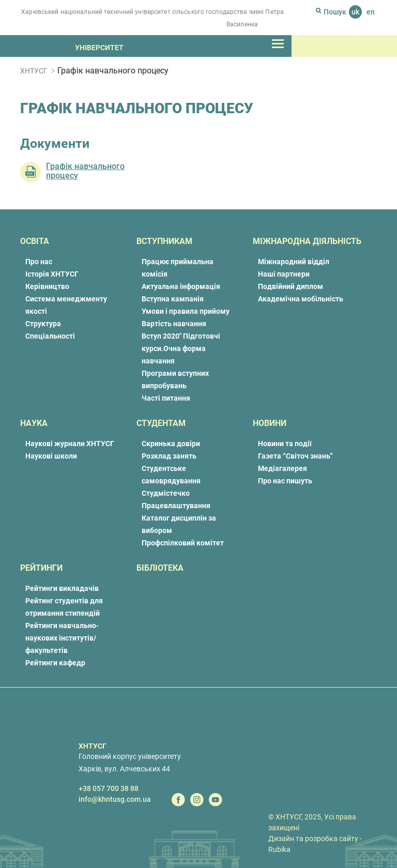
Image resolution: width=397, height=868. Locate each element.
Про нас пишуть (285, 481)
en (371, 12)
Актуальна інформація (181, 286)
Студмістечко (166, 493)
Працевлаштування (176, 506)
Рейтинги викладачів (62, 588)
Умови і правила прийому (186, 311)
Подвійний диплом (291, 286)
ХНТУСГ (34, 71)
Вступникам (164, 241)
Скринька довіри (171, 444)
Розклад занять (169, 456)
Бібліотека (160, 568)
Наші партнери (284, 274)
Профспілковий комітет (183, 543)
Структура (43, 324)
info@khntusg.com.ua (115, 799)
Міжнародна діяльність (307, 241)
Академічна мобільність (301, 299)
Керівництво (47, 286)
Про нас (39, 262)
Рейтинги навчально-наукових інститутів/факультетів (62, 638)
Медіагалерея (283, 468)
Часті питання (166, 398)
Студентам (161, 423)
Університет (99, 48)
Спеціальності (50, 336)
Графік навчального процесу (85, 171)
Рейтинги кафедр (55, 663)
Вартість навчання (174, 324)
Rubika (279, 849)
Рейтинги (41, 568)
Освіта (35, 241)
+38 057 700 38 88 (109, 788)
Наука (34, 423)
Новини (270, 423)
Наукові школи (51, 456)
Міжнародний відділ (294, 262)
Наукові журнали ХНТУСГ (70, 444)
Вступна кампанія (173, 299)
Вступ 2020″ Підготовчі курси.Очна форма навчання (181, 348)
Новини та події (285, 444)
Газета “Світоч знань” (295, 456)
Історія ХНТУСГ (52, 274)
